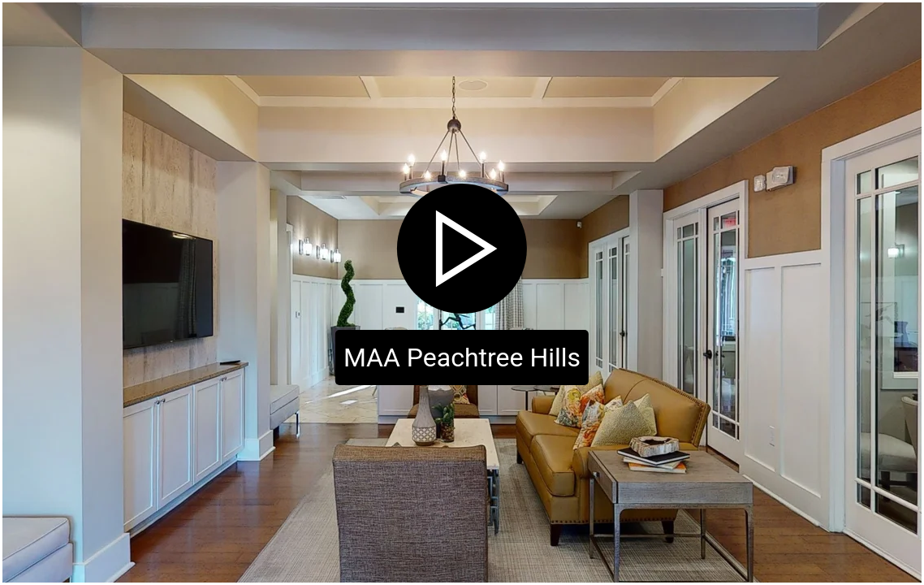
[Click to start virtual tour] (462, 292)
